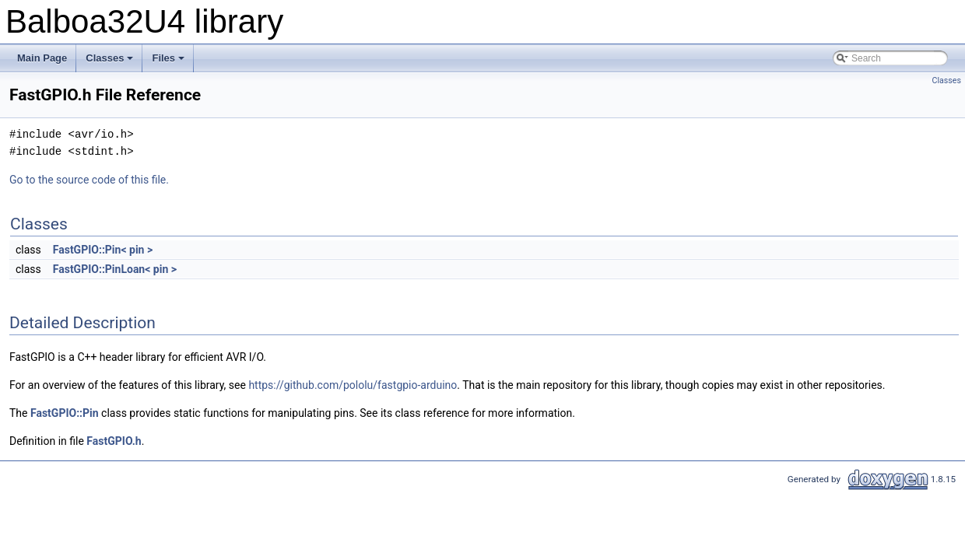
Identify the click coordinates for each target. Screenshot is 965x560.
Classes (111, 62)
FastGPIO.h (114, 441)
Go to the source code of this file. (89, 180)
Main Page (42, 58)
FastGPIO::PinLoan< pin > (115, 269)
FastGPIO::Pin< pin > (103, 250)
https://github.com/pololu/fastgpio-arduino (353, 385)
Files (169, 62)
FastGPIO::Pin (65, 413)
